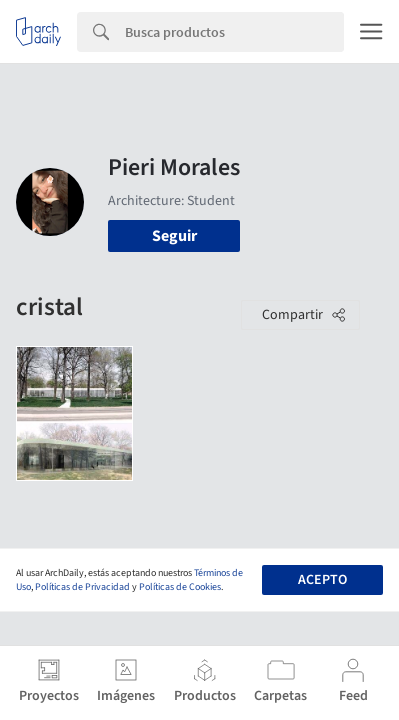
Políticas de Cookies (180, 587)
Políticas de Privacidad (82, 587)
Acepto (322, 580)
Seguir (174, 236)
